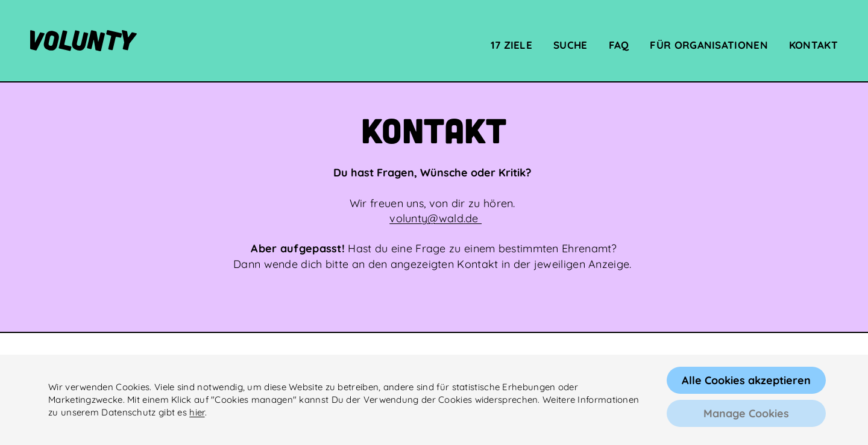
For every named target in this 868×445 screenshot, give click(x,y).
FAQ (619, 45)
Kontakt (813, 45)
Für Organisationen (709, 45)
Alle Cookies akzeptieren (746, 380)
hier (197, 412)
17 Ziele (511, 45)
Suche (571, 45)
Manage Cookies (746, 413)
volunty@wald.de (436, 218)
